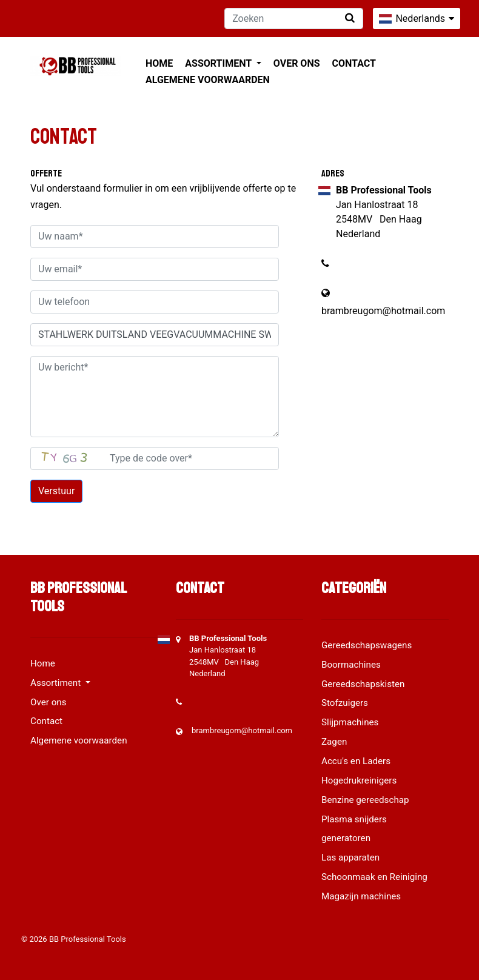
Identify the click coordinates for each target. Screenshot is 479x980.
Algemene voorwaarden (208, 80)
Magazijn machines (361, 896)
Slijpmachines (350, 722)
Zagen (334, 742)
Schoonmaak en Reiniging (374, 877)
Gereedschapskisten (363, 684)
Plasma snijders (354, 819)
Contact (354, 63)
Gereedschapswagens (367, 645)
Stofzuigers (345, 703)
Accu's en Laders (356, 761)
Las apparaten (350, 857)
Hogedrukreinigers (359, 780)
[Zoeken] (294, 18)
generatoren (346, 838)
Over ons (297, 63)
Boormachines (351, 665)
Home (159, 63)
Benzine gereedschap (365, 800)
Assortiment (219, 63)
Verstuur (56, 491)
